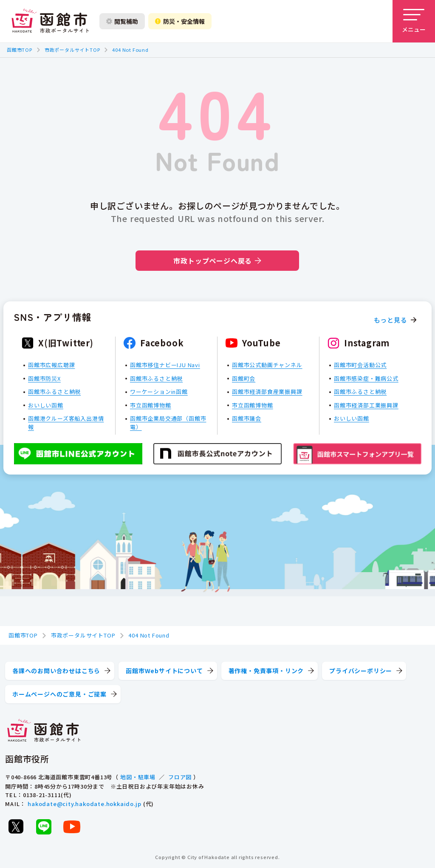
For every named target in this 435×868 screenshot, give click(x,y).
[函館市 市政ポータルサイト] (50, 21)
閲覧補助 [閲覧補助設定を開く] (122, 21)
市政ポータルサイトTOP (72, 50)
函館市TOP (20, 50)
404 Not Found (130, 50)
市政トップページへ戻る (217, 261)
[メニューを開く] (414, 21)
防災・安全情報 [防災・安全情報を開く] (180, 21)
